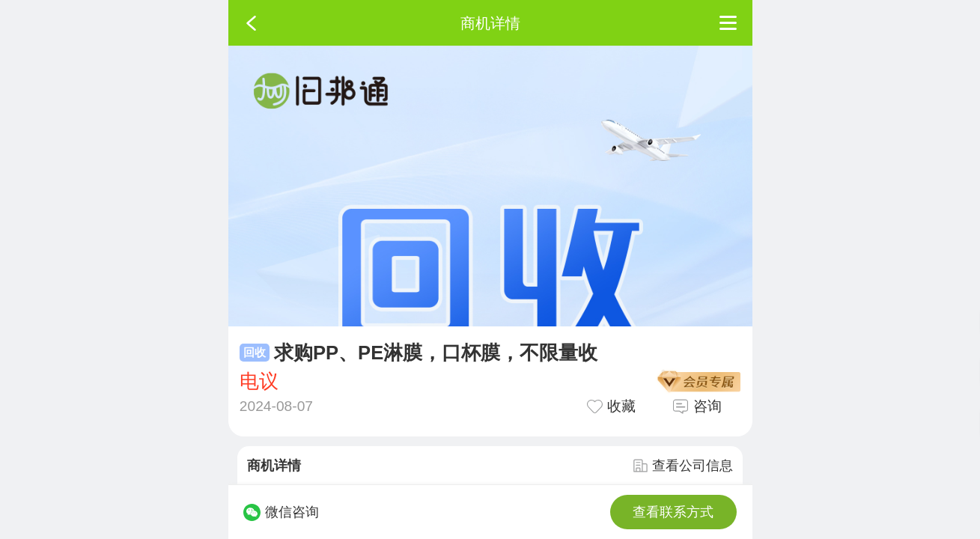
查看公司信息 (683, 466)
